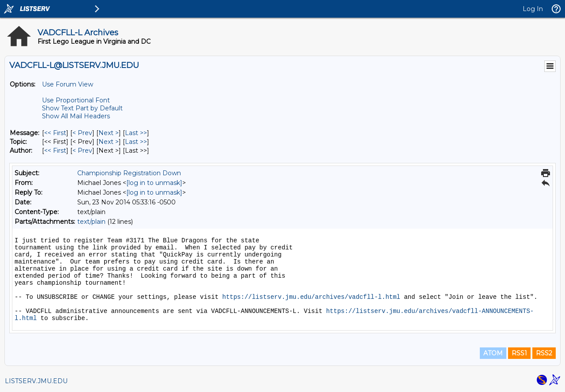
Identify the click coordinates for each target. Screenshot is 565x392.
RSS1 (519, 353)
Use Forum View (68, 84)
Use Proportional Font (76, 100)
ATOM (493, 353)
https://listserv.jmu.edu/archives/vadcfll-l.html (311, 297)
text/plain (91, 222)
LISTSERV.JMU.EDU (36, 381)
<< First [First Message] (55, 133)
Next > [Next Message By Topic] (109, 142)
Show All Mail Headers (76, 116)
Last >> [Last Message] (136, 133)
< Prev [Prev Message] (82, 133)
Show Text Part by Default (82, 108)
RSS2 (544, 353)
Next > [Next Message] (109, 133)
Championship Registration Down (129, 173)
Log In (533, 9)
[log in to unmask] (154, 183)
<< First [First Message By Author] (55, 151)
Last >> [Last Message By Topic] (136, 142)
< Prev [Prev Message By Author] (82, 151)
